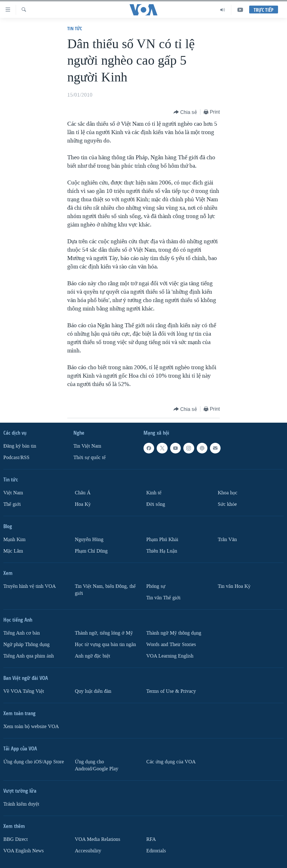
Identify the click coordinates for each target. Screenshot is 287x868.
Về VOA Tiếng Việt (24, 691)
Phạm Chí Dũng (91, 551)
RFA (151, 839)
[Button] (185, 112)
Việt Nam (13, 493)
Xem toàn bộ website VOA (31, 727)
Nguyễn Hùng (89, 540)
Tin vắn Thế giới (163, 598)
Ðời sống (156, 504)
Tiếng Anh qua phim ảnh (29, 656)
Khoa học (228, 493)
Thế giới (12, 504)
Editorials (156, 851)
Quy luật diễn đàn (93, 691)
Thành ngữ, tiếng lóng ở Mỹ (104, 633)
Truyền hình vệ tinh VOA (30, 586)
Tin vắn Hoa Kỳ (234, 586)
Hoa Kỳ (83, 504)
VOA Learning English (170, 656)
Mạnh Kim (14, 540)
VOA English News (24, 851)
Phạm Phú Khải (162, 540)
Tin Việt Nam (87, 446)
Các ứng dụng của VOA (171, 762)
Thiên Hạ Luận (162, 551)
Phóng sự (156, 586)
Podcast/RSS (16, 458)
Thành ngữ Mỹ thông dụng (174, 633)
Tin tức (75, 28)
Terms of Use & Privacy (171, 691)
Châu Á (83, 493)
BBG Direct (16, 839)
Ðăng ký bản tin (20, 446)
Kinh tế (154, 493)
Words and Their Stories (171, 644)
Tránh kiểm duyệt (21, 804)
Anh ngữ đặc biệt (92, 656)
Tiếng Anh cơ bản (22, 633)
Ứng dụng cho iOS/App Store (34, 762)
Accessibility (88, 851)
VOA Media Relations (98, 839)
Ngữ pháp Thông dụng (26, 644)
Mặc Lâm (13, 551)
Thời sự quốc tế (90, 458)
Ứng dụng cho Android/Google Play (97, 765)
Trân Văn (227, 540)
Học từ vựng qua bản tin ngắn (105, 644)
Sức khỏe (227, 504)
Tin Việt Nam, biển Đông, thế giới (105, 590)
